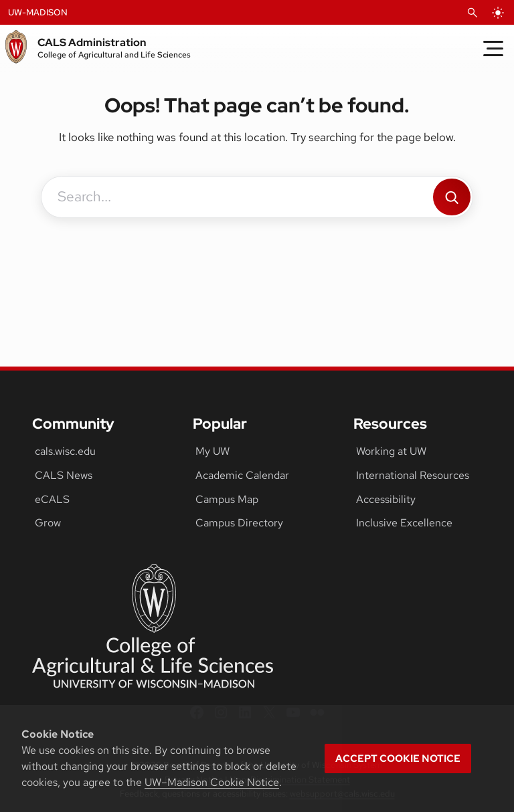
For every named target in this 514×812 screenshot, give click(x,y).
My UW (212, 451)
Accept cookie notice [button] (398, 758)
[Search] (452, 197)
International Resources (413, 475)
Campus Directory (239, 523)
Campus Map (227, 499)
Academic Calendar (242, 475)
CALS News (64, 475)
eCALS (52, 499)
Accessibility (386, 499)
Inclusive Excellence (404, 523)
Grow (48, 523)
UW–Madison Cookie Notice (212, 782)
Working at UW (391, 451)
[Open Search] (473, 13)
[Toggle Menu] (493, 48)
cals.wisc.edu (65, 451)
